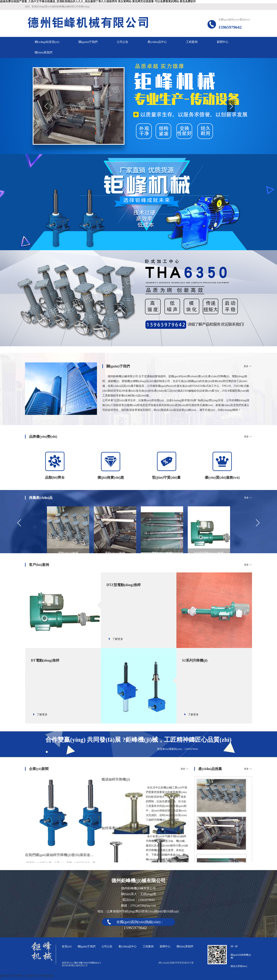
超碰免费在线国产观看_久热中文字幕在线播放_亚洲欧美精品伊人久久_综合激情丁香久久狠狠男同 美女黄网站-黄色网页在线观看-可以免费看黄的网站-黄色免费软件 (98, 1)
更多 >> (248, 366)
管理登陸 (179, 963)
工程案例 (148, 946)
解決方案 (189, 963)
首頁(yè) (67, 946)
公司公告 (107, 946)
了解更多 (118, 639)
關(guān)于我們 (87, 946)
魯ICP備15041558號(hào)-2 (88, 963)
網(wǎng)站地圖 (167, 963)
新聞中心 (165, 946)
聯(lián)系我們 (185, 946)
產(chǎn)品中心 (128, 946)
